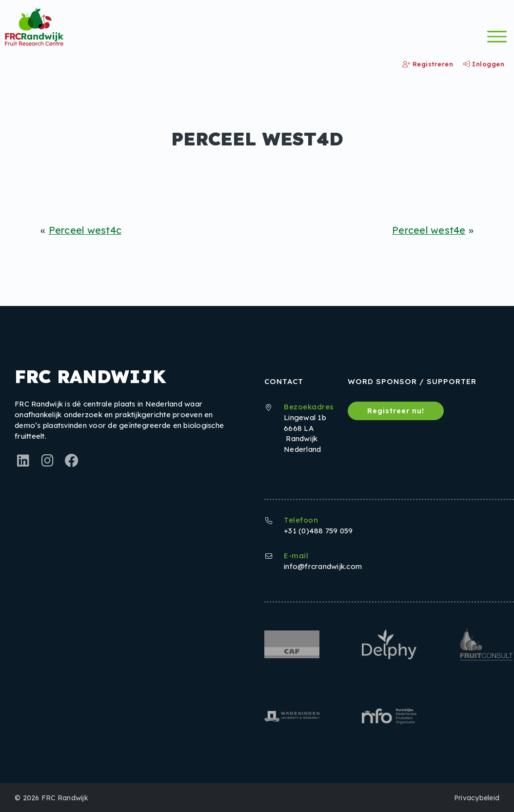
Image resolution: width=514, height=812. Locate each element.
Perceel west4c (86, 230)
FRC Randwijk (65, 797)
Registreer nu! (397, 410)
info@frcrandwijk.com (323, 566)
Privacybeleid (477, 797)
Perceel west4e (429, 230)
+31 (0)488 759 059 (318, 530)
